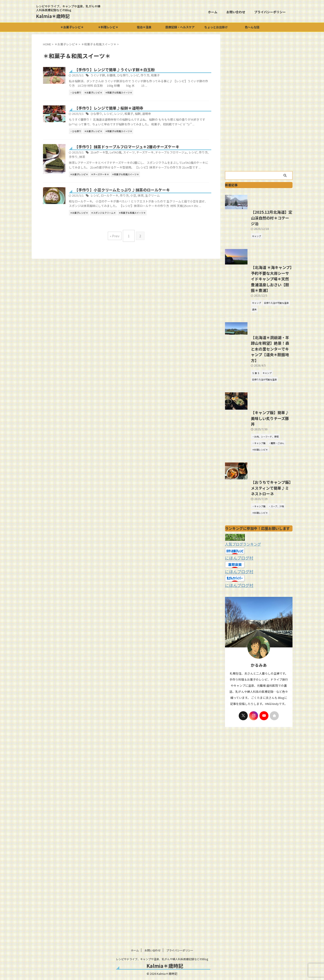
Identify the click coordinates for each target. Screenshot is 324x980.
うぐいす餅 (120, 76)
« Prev (116, 274)
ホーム (213, 12)
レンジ (139, 119)
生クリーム (171, 231)
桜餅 (157, 119)
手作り (112, 167)
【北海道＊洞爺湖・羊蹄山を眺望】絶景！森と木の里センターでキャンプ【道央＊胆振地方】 (258, 397)
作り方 (164, 76)
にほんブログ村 (237, 626)
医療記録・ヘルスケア (180, 27)
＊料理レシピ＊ (108, 27)
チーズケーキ (163, 162)
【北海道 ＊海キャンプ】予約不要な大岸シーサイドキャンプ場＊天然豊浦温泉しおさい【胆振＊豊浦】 (258, 325)
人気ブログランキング (241, 613)
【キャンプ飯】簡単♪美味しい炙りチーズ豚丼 (258, 479)
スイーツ (148, 162)
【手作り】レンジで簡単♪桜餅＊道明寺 (129, 113)
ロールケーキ (131, 231)
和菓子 (173, 76)
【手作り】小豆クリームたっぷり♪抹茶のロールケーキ (142, 225)
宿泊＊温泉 (144, 27)
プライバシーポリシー (270, 12)
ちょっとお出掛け (216, 27)
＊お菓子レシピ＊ (72, 27)
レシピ (154, 76)
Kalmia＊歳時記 (53, 16)
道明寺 (165, 119)
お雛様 (132, 76)
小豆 (153, 231)
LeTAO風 (136, 162)
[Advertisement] (259, 102)
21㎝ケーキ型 (121, 162)
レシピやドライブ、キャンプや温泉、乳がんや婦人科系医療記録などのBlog (162, 959)
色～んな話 (252, 27)
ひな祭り (143, 76)
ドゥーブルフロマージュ (188, 162)
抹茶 (120, 167)
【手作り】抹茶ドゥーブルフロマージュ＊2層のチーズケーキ (146, 156)
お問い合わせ (236, 12)
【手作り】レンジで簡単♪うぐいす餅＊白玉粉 (135, 70)
